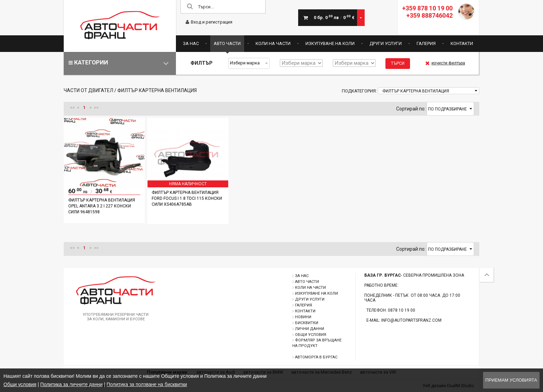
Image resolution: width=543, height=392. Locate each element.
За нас (191, 43)
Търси (398, 63)
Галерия (426, 43)
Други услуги (386, 43)
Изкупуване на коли (330, 43)
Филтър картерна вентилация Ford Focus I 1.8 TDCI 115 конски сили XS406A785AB (187, 198)
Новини (303, 317)
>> (96, 108)
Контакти (462, 43)
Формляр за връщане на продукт (317, 343)
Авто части (227, 43)
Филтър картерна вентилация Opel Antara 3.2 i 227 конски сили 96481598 (102, 206)
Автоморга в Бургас (316, 357)
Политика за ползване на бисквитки (147, 384)
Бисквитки (307, 323)
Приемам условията (511, 380)
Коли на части (273, 43)
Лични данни (310, 329)
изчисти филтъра (445, 63)
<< (72, 108)
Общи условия (311, 335)
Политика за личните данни (71, 384)
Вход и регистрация (209, 22)
